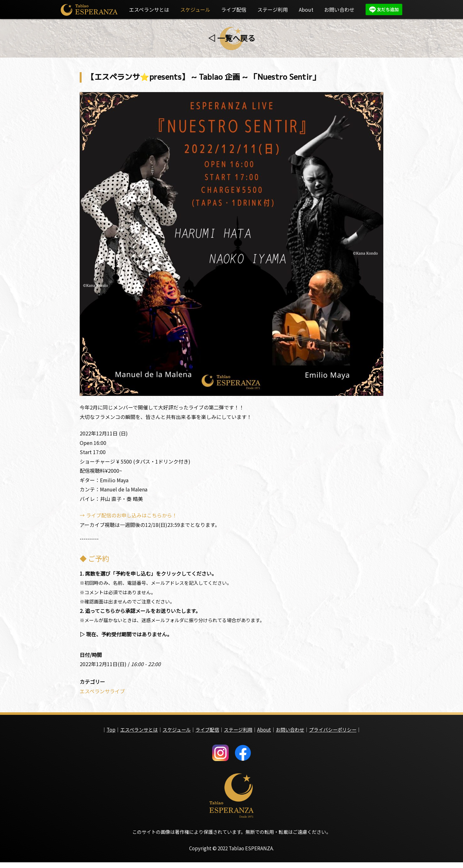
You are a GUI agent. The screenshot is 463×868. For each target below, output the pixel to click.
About (306, 9)
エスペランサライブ (102, 695)
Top (111, 734)
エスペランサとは (149, 9)
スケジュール (195, 9)
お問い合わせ (339, 9)
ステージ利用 (273, 9)
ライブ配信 (234, 9)
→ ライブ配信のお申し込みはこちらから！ (128, 517)
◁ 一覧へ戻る (232, 38)
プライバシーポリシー (333, 734)
